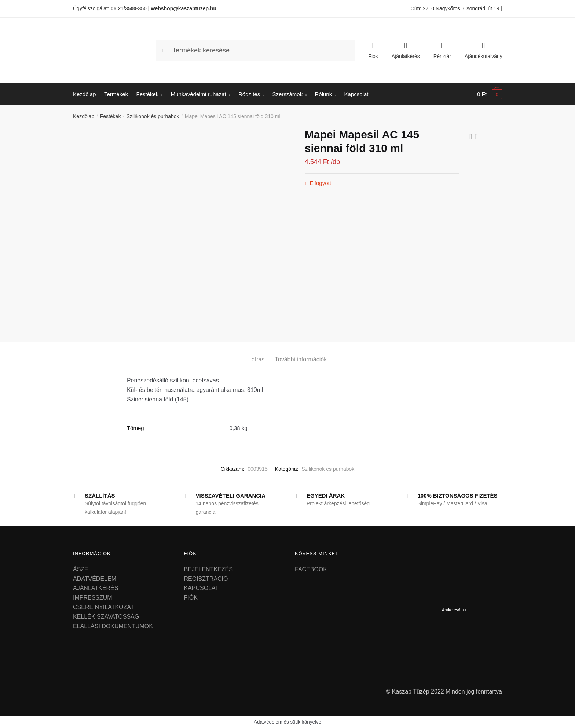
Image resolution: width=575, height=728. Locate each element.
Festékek (111, 116)
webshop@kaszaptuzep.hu (184, 8)
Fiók (373, 56)
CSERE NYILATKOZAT (104, 607)
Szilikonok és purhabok (153, 116)
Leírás (256, 359)
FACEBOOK (311, 569)
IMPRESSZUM (93, 598)
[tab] (256, 354)
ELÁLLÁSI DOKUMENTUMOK (113, 626)
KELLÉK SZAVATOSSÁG (106, 617)
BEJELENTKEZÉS (208, 569)
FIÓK (191, 598)
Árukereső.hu (454, 610)
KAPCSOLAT (202, 588)
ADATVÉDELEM (95, 579)
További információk (301, 359)
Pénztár (442, 56)
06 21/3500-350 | (130, 8)
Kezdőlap (84, 116)
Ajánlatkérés (406, 56)
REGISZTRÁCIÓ (206, 579)
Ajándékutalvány (484, 56)
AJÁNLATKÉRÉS (96, 588)
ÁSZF (80, 569)
